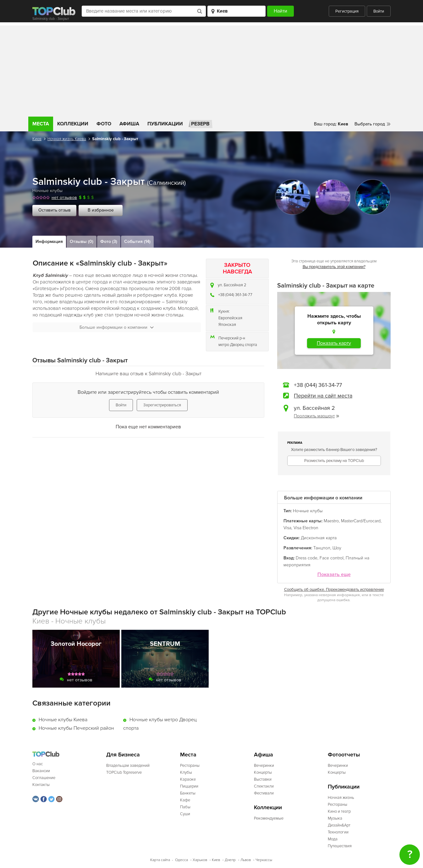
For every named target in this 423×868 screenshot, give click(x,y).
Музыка (335, 818)
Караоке (188, 779)
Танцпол (322, 548)
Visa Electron (306, 528)
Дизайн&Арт (339, 825)
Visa (287, 528)
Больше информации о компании (117, 327)
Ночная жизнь (341, 798)
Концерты (263, 772)
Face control (332, 558)
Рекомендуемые (269, 818)
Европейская (230, 318)
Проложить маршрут (316, 416)
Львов (246, 860)
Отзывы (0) (82, 242)
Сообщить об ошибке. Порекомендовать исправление (334, 590)
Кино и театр (339, 811)
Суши (185, 814)
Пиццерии (189, 786)
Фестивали (264, 793)
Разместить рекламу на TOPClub (334, 461)
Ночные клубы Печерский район (76, 728)
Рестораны (190, 766)
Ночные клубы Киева (63, 720)
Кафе (185, 800)
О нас (38, 764)
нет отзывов (64, 198)
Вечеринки (264, 766)
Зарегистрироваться (162, 405)
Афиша (129, 124)
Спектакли (264, 786)
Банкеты (188, 793)
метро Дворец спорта (238, 345)
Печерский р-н (232, 338)
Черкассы (264, 860)
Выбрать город (370, 124)
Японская (227, 325)
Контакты (41, 785)
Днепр (230, 860)
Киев (37, 139)
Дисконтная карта (319, 538)
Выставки (263, 779)
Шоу (337, 548)
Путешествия (340, 846)
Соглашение (44, 778)
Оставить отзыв (55, 210)
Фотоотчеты (344, 755)
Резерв (200, 124)
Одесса (181, 860)
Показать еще (334, 575)
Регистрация (347, 11)
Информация (49, 242)
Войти (379, 11)
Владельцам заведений (128, 766)
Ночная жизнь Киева (67, 139)
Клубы (186, 772)
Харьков (200, 860)
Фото (104, 124)
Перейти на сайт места (323, 396)
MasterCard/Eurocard (361, 521)
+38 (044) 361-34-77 (235, 295)
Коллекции (73, 124)
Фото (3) (109, 242)
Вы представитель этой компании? (334, 267)
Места (41, 124)
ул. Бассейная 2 (232, 285)
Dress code (307, 558)
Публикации (165, 124)
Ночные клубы (47, 191)
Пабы (185, 807)
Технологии (338, 832)
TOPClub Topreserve (124, 772)
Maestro (331, 521)
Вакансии (41, 771)
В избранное (101, 210)
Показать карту (334, 343)
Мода (333, 839)
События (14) (137, 242)
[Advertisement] (211, 69)
